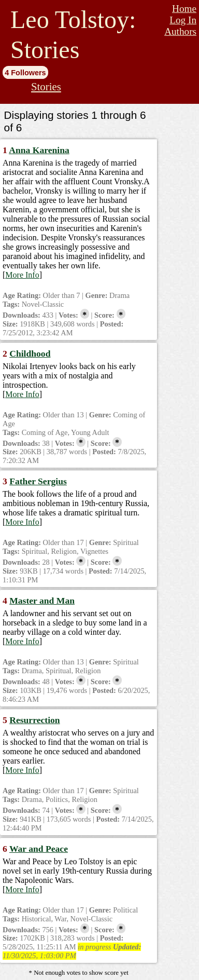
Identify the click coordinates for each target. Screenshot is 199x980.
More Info (22, 275)
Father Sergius (38, 481)
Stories (46, 86)
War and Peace (39, 849)
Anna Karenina (39, 150)
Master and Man (42, 601)
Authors (180, 31)
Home (184, 9)
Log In (183, 20)
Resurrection (34, 720)
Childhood (30, 353)
